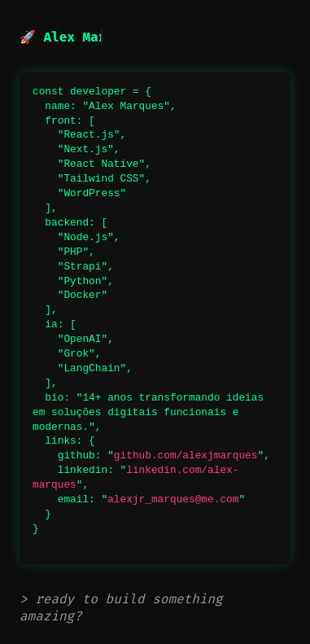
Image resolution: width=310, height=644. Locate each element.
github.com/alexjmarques (186, 455)
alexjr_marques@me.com (173, 499)
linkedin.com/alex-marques (135, 477)
